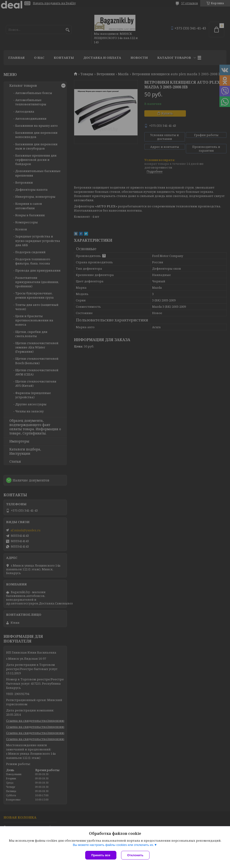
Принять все (101, 855)
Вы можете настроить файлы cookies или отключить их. (113, 845)
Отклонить (135, 855)
